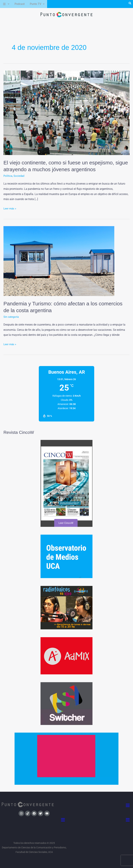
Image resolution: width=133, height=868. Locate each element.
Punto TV (37, 4)
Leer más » (10, 208)
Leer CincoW (66, 523)
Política (8, 176)
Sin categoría (12, 317)
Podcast (20, 4)
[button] (6, 4)
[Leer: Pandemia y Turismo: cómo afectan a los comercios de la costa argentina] (59, 261)
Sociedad (20, 176)
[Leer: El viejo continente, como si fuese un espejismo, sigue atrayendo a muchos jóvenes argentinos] (66, 113)
